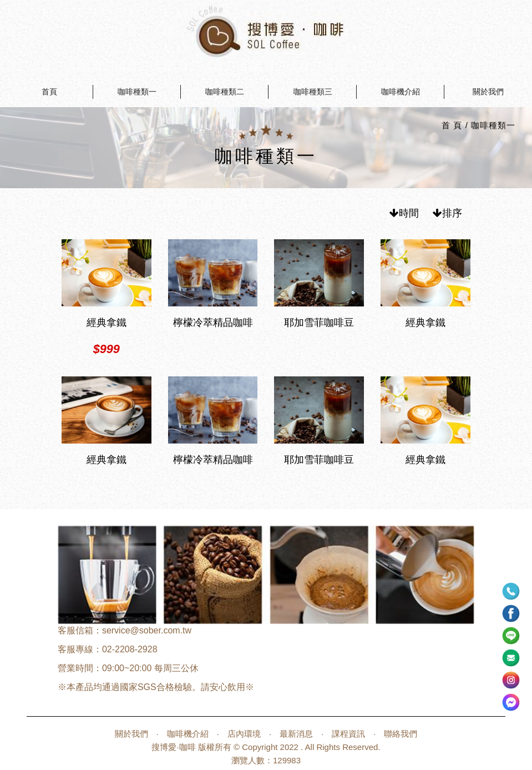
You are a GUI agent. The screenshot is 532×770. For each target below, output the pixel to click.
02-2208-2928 (130, 649)
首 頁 (452, 125)
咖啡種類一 (137, 92)
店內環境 (244, 734)
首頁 (49, 92)
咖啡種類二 (225, 92)
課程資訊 (348, 734)
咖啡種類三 (313, 92)
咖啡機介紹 (401, 92)
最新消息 (296, 734)
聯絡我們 (401, 734)
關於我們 (488, 92)
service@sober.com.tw (147, 630)
